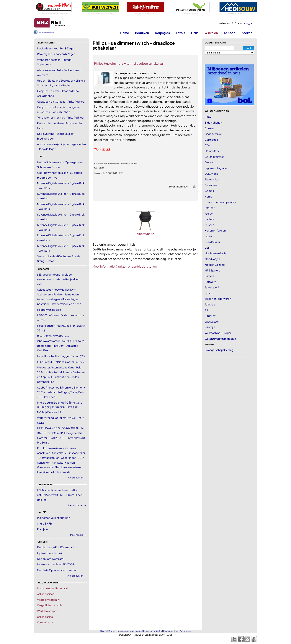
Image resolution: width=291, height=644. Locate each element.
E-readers (211, 185)
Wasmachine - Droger (218, 333)
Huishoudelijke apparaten (220, 202)
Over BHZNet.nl (108, 631)
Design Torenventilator (51, 559)
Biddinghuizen (213, 122)
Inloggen (248, 23)
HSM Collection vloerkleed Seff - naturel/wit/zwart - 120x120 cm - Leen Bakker (60, 495)
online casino (45, 617)
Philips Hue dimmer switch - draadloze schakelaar (129, 63)
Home (125, 33)
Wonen (209, 344)
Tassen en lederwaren (218, 299)
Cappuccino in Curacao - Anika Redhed (61, 101)
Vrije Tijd (210, 327)
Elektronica (212, 179)
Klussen (209, 225)
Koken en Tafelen (215, 230)
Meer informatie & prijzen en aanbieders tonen (125, 266)
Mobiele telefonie (216, 253)
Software (210, 282)
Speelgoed (212, 287)
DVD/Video (212, 174)
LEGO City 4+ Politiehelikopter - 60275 (61, 362)
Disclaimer (168, 631)
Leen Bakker (212, 242)
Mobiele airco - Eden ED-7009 (56, 564)
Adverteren (185, 631)
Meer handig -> (78, 535)
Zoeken (247, 33)
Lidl (207, 247)
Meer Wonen (145, 234)
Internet (210, 208)
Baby (208, 117)
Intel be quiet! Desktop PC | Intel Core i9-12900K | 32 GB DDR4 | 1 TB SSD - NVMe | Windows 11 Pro (60, 407)
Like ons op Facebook (46, 32)
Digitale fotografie (216, 168)
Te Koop (230, 33)
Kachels (210, 219)
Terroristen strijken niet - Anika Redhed (60, 117)
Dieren (209, 162)
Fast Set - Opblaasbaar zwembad (57, 570)
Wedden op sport (48, 611)
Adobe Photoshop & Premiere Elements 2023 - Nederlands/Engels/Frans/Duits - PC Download (61, 392)
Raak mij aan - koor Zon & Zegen (56, 54)
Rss (177, 631)
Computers (212, 151)
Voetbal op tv (45, 622)
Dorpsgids (162, 33)
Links (195, 33)
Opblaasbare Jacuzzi (49, 553)
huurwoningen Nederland (53, 588)
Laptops (210, 236)
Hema (208, 196)
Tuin (207, 310)
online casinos (46, 594)
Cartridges (211, 140)
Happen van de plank (50, 310)
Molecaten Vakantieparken (54, 518)
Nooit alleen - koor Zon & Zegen (56, 48)
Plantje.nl (43, 529)
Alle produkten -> (77, 576)
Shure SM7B (45, 523)
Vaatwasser (212, 321)
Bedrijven (142, 33)
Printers (209, 276)
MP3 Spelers (212, 270)
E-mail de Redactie (153, 631)
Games (209, 191)
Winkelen (211, 33)
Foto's (180, 33)
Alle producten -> (77, 478)
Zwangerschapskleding (219, 350)
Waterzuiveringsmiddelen (220, 339)
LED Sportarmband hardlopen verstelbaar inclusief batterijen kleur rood (59, 279)
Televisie (210, 304)
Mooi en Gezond (215, 265)
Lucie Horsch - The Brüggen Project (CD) (61, 356)
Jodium (209, 213)
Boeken (210, 128)
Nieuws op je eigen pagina (129, 631)
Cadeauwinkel (214, 134)
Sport (208, 293)
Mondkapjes (212, 259)
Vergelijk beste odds (50, 605)
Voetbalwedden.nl (48, 600)
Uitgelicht (211, 316)
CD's (208, 145)
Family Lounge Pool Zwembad (55, 547)
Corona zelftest (214, 157)
